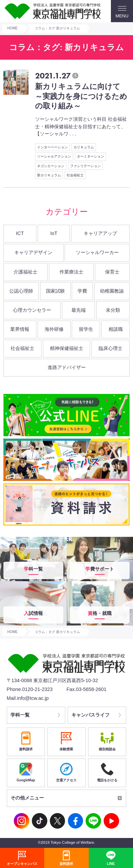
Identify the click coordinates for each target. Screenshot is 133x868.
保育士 (112, 272)
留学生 (86, 329)
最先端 (79, 310)
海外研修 (54, 329)
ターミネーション (90, 156)
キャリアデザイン (33, 252)
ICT (20, 233)
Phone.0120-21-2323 (30, 689)
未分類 (113, 310)
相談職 (116, 329)
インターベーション (52, 147)
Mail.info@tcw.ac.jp (28, 698)
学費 (82, 291)
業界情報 (20, 329)
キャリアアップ (100, 233)
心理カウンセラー (32, 310)
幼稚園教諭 (112, 291)
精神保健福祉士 (67, 348)
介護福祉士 (26, 272)
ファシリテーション (85, 166)
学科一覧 (20, 715)
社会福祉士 (75, 175)
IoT (54, 233)
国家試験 (55, 291)
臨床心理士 (111, 348)
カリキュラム (84, 147)
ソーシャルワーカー (97, 252)
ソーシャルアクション (54, 156)
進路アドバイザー (67, 367)
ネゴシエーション (51, 166)
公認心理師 (21, 291)
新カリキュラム (49, 175)
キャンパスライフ (91, 715)
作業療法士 (71, 272)
